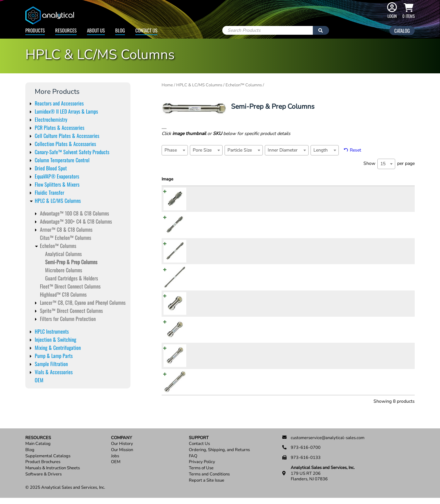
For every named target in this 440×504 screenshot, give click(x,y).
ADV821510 (203, 258)
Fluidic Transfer (49, 192)
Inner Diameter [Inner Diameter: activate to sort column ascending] (315, 182)
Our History (122, 450)
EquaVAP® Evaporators (57, 176)
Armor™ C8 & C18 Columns (66, 229)
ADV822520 (203, 389)
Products (35, 30)
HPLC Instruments (52, 331)
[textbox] (173, 150)
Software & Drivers (43, 480)
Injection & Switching (55, 339)
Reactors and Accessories (59, 103)
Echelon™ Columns (58, 246)
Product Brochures (43, 468)
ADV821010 (203, 232)
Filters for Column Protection (68, 319)
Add (404, 205)
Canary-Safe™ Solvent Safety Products (72, 152)
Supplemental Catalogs (48, 462)
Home (167, 85)
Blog (120, 30)
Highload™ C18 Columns (63, 294)
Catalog (402, 31)
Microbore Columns (64, 270)
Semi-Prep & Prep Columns (71, 262)
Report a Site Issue (207, 486)
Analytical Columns (63, 254)
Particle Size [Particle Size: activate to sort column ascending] (282, 179)
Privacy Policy (202, 468)
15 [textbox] (383, 164)
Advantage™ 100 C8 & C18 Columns (74, 213)
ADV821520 (203, 363)
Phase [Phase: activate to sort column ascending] (223, 179)
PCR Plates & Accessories (60, 128)
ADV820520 (203, 310)
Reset (355, 150)
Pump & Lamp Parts (54, 356)
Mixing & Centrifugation (58, 348)
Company (122, 444)
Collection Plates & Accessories (65, 144)
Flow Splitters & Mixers (57, 184)
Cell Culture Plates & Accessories (67, 136)
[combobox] (175, 150)
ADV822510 (203, 284)
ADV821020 (203, 336)
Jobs (115, 462)
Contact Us (146, 30)
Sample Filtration (51, 364)
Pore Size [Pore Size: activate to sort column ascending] (249, 179)
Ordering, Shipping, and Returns (219, 456)
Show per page (389, 164)
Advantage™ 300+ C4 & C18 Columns (76, 221)
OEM (39, 380)
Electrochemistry (51, 119)
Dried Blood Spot (51, 168)
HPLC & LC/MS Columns (58, 201)
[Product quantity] (386, 205)
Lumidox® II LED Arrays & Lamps (66, 111)
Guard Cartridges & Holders (72, 278)
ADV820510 (203, 206)
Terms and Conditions (209, 480)
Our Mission (122, 456)
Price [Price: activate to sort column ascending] (357, 179)
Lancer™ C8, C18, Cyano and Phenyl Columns (83, 302)
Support (199, 444)
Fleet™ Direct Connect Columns (70, 286)
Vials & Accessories (54, 372)
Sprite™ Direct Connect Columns (71, 311)
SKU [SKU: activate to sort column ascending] (193, 179)
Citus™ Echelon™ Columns (66, 238)
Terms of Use (201, 474)
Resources (66, 30)
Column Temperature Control (62, 160)
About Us (96, 30)
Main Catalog (38, 450)
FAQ (193, 462)
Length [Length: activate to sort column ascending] (338, 179)
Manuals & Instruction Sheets (53, 474)
